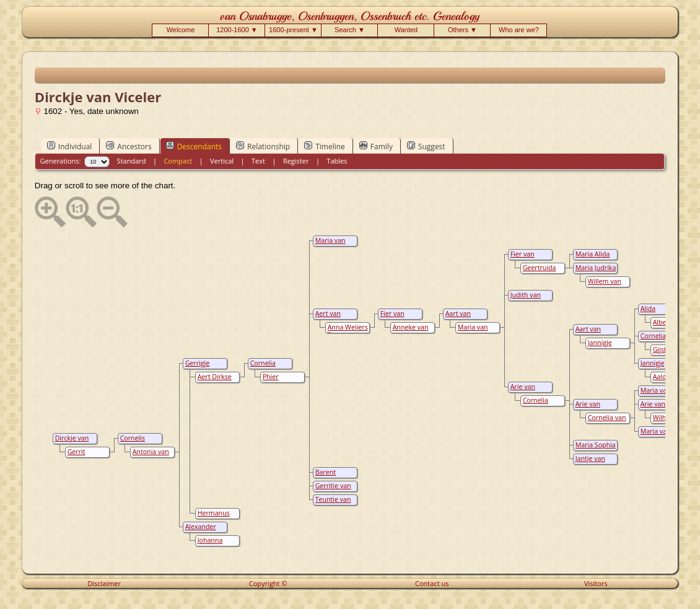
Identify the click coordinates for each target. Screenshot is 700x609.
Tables (337, 161)
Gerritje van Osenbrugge (332, 490)
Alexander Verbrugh (200, 531)
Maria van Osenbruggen (334, 245)
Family (376, 146)
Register (296, 161)
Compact (178, 161)
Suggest (426, 146)
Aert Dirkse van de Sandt (216, 381)
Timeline (325, 146)
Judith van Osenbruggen (529, 299)
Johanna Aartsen (209, 545)
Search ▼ (350, 30)
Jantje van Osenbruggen (594, 463)
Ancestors (129, 146)
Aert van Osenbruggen (334, 318)
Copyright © (268, 583)
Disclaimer (104, 583)
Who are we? (519, 30)
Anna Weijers (348, 327)
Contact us (432, 583)
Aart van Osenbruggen (594, 333)
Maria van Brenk (472, 331)
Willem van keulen (604, 286)
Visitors (596, 583)
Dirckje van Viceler (71, 442)
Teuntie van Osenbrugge (332, 504)
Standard (132, 161)
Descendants (194, 146)
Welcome (181, 30)
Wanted (406, 30)
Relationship (263, 146)
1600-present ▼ (293, 30)
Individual (70, 146)
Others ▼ (462, 30)
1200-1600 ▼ (237, 30)
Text (258, 161)
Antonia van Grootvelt (150, 456)
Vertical (222, 161)
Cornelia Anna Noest (539, 405)
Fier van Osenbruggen (529, 258)
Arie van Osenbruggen (659, 408)
